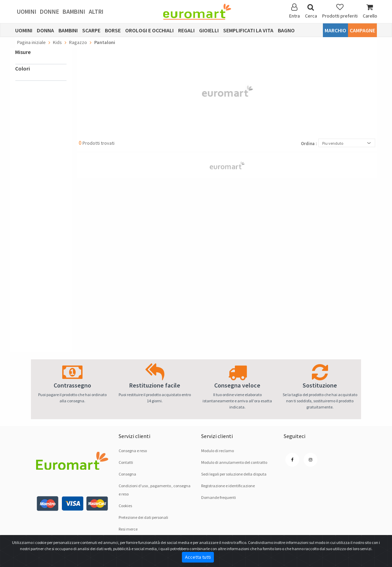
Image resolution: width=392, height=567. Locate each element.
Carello (370, 11)
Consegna (127, 474)
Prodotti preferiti (340, 11)
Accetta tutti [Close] (198, 557)
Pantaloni (105, 42)
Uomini (27, 12)
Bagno (286, 30)
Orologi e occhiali (149, 30)
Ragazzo (78, 42)
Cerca (311, 11)
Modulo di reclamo (217, 451)
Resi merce (128, 529)
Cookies (125, 506)
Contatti (126, 462)
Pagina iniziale (31, 42)
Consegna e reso (133, 451)
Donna (45, 30)
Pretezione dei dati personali (143, 517)
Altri (96, 12)
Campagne (362, 30)
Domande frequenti (219, 497)
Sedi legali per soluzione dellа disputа (234, 474)
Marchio (335, 30)
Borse (113, 30)
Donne (50, 12)
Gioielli (209, 30)
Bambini (74, 12)
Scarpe (91, 30)
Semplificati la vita (248, 30)
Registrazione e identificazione (228, 486)
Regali (186, 30)
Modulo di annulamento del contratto (234, 462)
